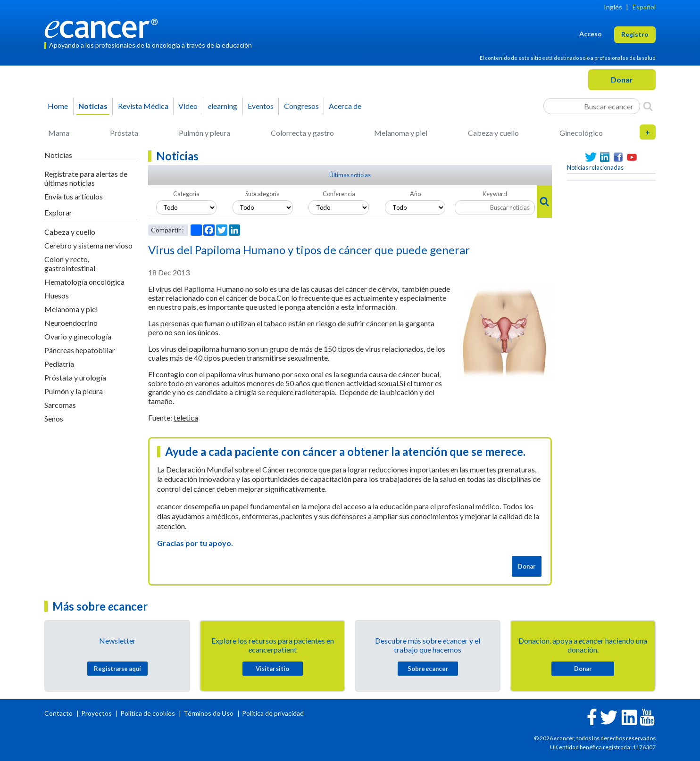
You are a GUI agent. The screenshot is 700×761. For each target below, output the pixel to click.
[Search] (648, 106)
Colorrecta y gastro (302, 133)
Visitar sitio (272, 669)
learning (223, 106)
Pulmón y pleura (204, 133)
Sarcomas (60, 405)
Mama (59, 133)
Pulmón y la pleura (74, 391)
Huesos (57, 295)
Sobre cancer (428, 669)
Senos (54, 418)
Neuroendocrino (71, 323)
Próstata (124, 133)
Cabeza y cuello (493, 133)
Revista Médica (143, 106)
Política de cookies (148, 713)
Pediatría (59, 364)
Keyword (495, 194)
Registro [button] (635, 34)
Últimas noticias (350, 175)
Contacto (59, 713)
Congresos (301, 106)
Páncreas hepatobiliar (80, 350)
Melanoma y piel (401, 133)
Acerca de (345, 106)
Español (644, 7)
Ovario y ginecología (78, 336)
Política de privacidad (273, 713)
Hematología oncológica (84, 282)
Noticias (93, 106)
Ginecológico (581, 133)
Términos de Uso (208, 713)
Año (415, 194)
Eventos (261, 106)
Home (58, 106)
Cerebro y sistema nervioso (88, 245)
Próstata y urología (75, 377)
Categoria (186, 194)
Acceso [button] (591, 34)
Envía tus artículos (74, 196)
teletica (186, 418)
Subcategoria (262, 194)
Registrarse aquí (117, 669)
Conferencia (339, 194)
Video (188, 106)
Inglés (613, 7)
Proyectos (97, 713)
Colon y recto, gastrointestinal (70, 264)
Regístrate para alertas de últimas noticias (86, 178)
